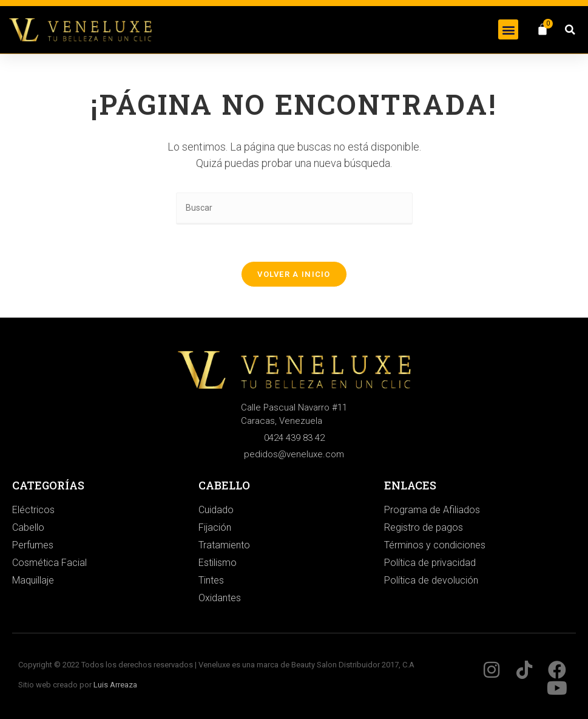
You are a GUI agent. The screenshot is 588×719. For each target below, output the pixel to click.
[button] (508, 29)
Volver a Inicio (294, 274)
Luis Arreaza (115, 685)
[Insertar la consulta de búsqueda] (294, 209)
